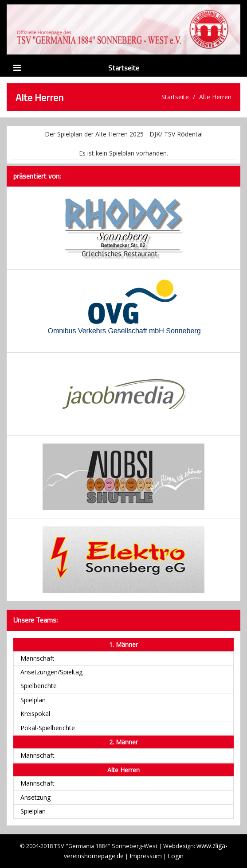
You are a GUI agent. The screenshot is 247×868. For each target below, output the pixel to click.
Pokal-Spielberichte (48, 728)
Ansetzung (35, 797)
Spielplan (33, 700)
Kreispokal (35, 714)
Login (176, 856)
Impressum (146, 856)
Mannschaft (37, 658)
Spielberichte (39, 686)
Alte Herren (215, 97)
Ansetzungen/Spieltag (51, 672)
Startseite (124, 68)
